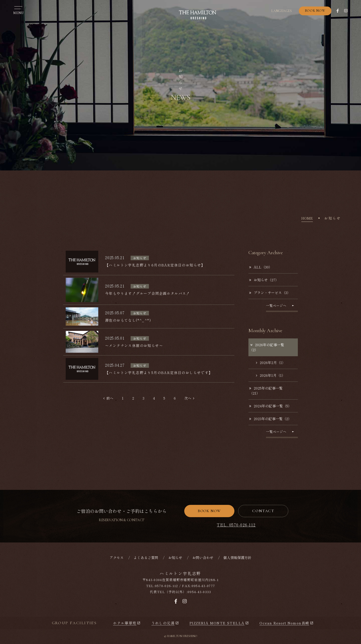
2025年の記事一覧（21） (266, 391)
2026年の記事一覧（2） (267, 347)
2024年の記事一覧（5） (270, 406)
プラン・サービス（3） (270, 293)
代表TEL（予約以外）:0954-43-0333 (180, 592)
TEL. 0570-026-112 (236, 525)
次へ (189, 398)
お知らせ (175, 558)
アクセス (117, 558)
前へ (108, 398)
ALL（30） (261, 267)
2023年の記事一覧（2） (270, 419)
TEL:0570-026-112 (162, 586)
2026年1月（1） (271, 375)
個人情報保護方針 (237, 558)
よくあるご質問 (146, 558)
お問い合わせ (203, 558)
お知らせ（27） (264, 280)
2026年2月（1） (271, 362)
